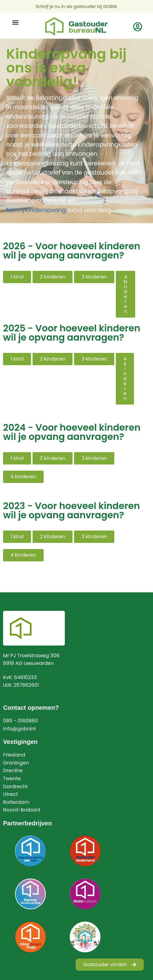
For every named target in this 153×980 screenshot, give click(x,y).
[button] (15, 22)
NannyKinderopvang (36, 210)
